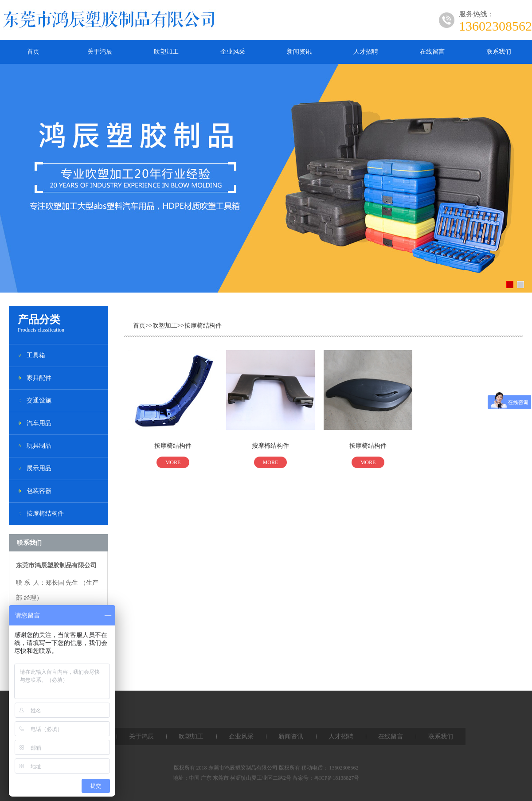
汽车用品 (39, 423)
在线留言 (432, 52)
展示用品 (39, 468)
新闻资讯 (299, 52)
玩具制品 (39, 446)
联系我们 (499, 52)
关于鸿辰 (100, 52)
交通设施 (39, 400)
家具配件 (39, 378)
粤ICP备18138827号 (337, 778)
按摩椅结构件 (45, 514)
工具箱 (36, 355)
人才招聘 (366, 52)
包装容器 (39, 491)
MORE (173, 462)
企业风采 (233, 52)
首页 (33, 52)
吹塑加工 (166, 52)
